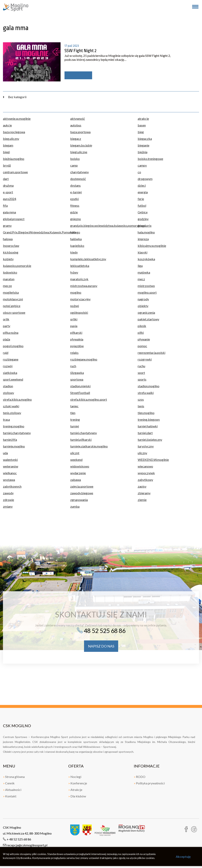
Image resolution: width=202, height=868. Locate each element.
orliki (74, 319)
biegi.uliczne (79, 152)
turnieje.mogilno (14, 446)
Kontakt (10, 796)
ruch (73, 366)
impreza (143, 239)
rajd (6, 353)
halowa (8, 239)
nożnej (75, 306)
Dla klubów (77, 796)
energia (143, 192)
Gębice (143, 212)
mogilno (76, 292)
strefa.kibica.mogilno (17, 399)
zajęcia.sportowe (82, 486)
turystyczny (146, 446)
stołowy (8, 393)
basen (142, 125)
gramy (7, 226)
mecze (7, 286)
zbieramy (144, 493)
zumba (75, 506)
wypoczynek (146, 473)
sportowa (77, 379)
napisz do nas (101, 646)
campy (142, 165)
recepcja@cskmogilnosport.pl (25, 845)
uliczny (142, 453)
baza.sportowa (80, 132)
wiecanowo (145, 466)
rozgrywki (145, 359)
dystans (75, 185)
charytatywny (79, 172)
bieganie (144, 145)
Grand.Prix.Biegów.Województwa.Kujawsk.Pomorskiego (34, 232)
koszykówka (146, 259)
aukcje (7, 125)
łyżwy (74, 272)
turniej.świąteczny (150, 440)
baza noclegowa (14, 132)
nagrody (143, 299)
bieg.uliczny (11, 139)
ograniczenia (146, 312)
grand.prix (145, 226)
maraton (9, 279)
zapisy (142, 486)
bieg (141, 132)
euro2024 (10, 199)
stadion (8, 386)
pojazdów (77, 346)
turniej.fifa (10, 440)
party (7, 326)
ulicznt (75, 453)
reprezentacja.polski (151, 353)
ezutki (74, 199)
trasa (6, 419)
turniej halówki (148, 426)
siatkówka (10, 373)
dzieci (142, 185)
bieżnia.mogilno (14, 159)
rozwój (8, 366)
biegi (6, 152)
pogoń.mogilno (13, 346)
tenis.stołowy (12, 413)
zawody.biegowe (82, 493)
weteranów (11, 466)
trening (75, 419)
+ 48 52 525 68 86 (17, 839)
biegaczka (145, 139)
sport (141, 373)
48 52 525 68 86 (101, 631)
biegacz (76, 139)
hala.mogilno (146, 232)
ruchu (141, 366)
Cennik (9, 783)
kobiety (8, 259)
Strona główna (14, 777)
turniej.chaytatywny (84, 433)
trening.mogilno (14, 426)
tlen (73, 413)
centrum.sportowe (15, 172)
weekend (76, 460)
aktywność (78, 119)
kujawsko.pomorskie (17, 266)
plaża (7, 339)
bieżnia (143, 152)
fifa (5, 205)
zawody (8, 493)
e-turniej (76, 192)
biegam (8, 145)
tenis (141, 406)
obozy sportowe (14, 312)
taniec (74, 406)
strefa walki (146, 393)
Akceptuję (183, 856)
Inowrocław (11, 246)
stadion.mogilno (149, 386)
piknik (142, 326)
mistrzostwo (146, 286)
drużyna (8, 185)
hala (73, 232)
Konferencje (78, 783)
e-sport (8, 192)
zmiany (8, 506)
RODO (140, 777)
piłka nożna (11, 333)
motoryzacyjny (80, 299)
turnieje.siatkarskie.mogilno (89, 446)
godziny (143, 219)
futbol (142, 205)
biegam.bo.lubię (81, 145)
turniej (75, 426)
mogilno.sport (147, 292)
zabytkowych (12, 486)
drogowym (145, 179)
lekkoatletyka (80, 266)
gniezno (76, 219)
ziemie (142, 500)
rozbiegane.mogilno (84, 359)
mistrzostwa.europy (84, 286)
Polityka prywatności (149, 783)
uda (5, 453)
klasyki (143, 252)
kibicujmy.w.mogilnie (152, 246)
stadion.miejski (80, 386)
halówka (76, 239)
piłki (141, 333)
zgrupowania (79, 500)
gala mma (9, 212)
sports (142, 379)
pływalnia (77, 339)
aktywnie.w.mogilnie (17, 119)
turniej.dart (145, 433)
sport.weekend (13, 379)
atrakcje (143, 119)
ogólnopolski (79, 312)
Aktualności (12, 790)
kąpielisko (77, 246)
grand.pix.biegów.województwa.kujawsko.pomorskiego (101, 226)
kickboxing (11, 252)
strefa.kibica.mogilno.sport (89, 399)
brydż (7, 165)
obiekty (143, 306)
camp (74, 165)
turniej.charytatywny (17, 433)
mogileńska (11, 292)
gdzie (74, 212)
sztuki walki (11, 406)
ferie (141, 199)
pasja (74, 326)
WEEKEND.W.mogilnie (153, 460)
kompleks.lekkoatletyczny (88, 259)
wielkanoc (10, 473)
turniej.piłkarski (81, 440)
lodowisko (10, 272)
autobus (76, 125)
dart (6, 179)
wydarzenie (78, 473)
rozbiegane (11, 359)
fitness (75, 205)
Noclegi (75, 777)
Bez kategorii (15, 97)
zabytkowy (145, 480)
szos (141, 399)
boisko (75, 159)
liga (140, 266)
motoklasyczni (13, 299)
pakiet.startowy (148, 319)
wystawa (9, 480)
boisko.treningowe (150, 159)
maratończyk (79, 279)
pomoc (142, 346)
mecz (141, 279)
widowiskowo (80, 466)
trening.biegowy (149, 419)
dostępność (78, 179)
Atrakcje (75, 790)
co (139, 172)
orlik (6, 319)
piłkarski (76, 333)
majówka (144, 272)
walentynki (10, 460)
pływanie (144, 339)
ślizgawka (77, 373)
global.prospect (14, 219)
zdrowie (8, 500)
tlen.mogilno (146, 413)
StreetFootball (80, 393)
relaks (74, 353)
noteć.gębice (12, 306)
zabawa (76, 480)
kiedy (74, 252)
